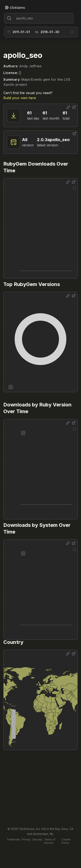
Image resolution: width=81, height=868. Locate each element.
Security (37, 839)
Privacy (26, 839)
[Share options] (68, 107)
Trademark (13, 839)
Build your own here (20, 98)
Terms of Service (50, 841)
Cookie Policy (66, 841)
